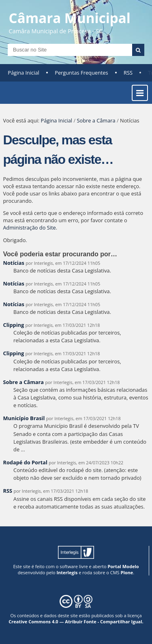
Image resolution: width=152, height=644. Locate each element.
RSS (128, 73)
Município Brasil (24, 418)
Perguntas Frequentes (81, 73)
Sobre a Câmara (96, 120)
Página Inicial (24, 73)
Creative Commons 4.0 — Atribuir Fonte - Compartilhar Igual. (76, 621)
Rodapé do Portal (26, 462)
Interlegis (67, 572)
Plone (127, 572)
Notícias (14, 263)
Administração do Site (30, 228)
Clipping (14, 325)
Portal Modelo (123, 566)
